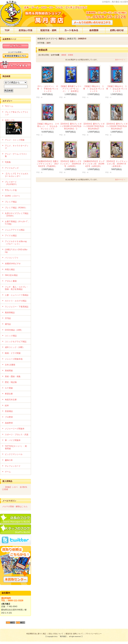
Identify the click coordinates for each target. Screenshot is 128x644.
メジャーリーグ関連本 (15, 429)
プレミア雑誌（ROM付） (16, 208)
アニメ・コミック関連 (15, 140)
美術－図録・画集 (13, 376)
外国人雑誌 (10, 269)
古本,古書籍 (10, 365)
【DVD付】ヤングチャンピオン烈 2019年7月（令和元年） (117, 164)
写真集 (8, 162)
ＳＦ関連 (9, 388)
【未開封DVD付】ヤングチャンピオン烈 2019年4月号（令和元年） (94, 164)
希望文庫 (9, 394)
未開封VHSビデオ (13, 264)
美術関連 (9, 371)
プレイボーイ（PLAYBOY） (11, 183)
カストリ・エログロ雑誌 (16, 301)
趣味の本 (9, 460)
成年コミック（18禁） (15, 347)
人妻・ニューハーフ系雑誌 (17, 295)
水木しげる (17, 127)
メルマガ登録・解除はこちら (15, 506)
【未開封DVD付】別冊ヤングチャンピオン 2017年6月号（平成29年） (48, 164)
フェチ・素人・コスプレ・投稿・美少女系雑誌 (17, 288)
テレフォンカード (13, 466)
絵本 (7, 406)
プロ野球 (9, 417)
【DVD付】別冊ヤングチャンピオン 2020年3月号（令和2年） (71, 164)
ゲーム (8, 472)
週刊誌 (8, 324)
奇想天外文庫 (11, 400)
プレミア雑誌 (11, 202)
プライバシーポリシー (93, 634)
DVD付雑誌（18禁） (14, 330)
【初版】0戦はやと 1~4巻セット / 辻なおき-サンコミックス (48, 126)
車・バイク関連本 (13, 440)
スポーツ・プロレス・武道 (17, 435)
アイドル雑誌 (11, 236)
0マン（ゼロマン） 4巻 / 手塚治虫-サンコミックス (48, 89)
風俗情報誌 (10, 313)
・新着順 (70, 55)
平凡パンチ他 (11, 190)
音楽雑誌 (9, 411)
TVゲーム (9, 106)
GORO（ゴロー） (13, 196)
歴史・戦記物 (11, 382)
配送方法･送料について (74, 634)
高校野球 (9, 423)
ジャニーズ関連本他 (14, 359)
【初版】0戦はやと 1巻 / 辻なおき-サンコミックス (94, 89)
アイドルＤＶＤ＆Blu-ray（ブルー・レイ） (16, 243)
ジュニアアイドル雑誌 (15, 230)
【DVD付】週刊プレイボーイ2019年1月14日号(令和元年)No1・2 (71, 126)
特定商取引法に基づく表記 (36, 634)
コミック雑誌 (11, 336)
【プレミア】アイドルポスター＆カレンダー (17, 175)
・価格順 (63, 55)
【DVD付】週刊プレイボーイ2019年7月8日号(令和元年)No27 (94, 126)
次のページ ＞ (120, 60)
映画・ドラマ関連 (13, 353)
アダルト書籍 (11, 281)
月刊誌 (8, 318)
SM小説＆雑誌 (11, 275)
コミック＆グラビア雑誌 (16, 342)
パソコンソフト (12, 258)
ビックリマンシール (14, 454)
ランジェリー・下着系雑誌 (17, 307)
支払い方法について (56, 634)
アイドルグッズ (12, 168)
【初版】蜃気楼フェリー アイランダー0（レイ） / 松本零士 (72, 89)
